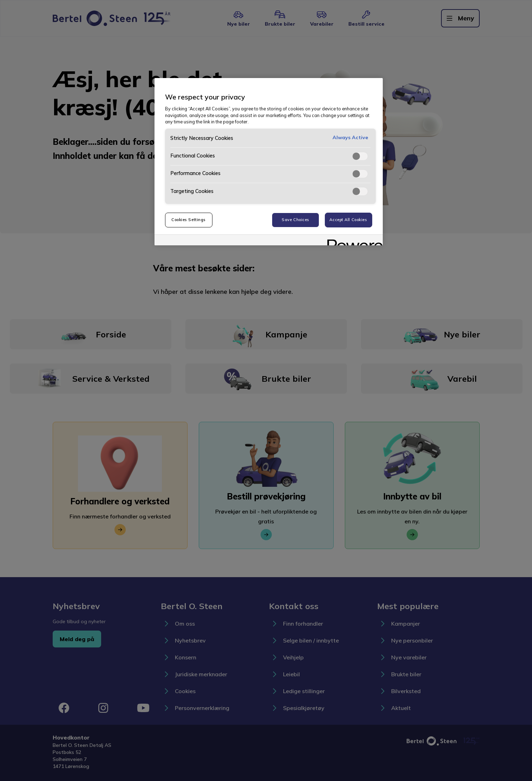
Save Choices (295, 220)
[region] (269, 162)
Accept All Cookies (348, 220)
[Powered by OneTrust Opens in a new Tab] (353, 241)
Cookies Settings (189, 220)
